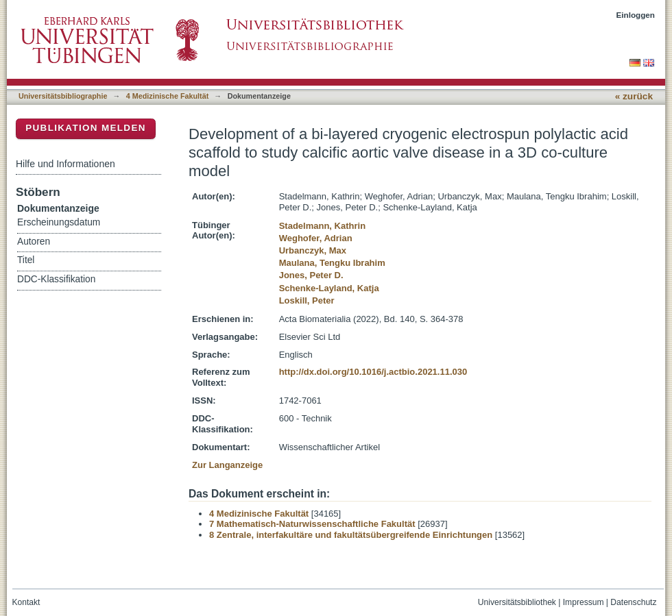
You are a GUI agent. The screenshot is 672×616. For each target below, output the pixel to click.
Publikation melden (86, 128)
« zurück (634, 96)
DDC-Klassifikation (56, 279)
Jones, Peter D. (311, 275)
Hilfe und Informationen (65, 164)
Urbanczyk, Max (313, 250)
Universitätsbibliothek (517, 602)
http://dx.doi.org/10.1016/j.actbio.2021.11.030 (373, 372)
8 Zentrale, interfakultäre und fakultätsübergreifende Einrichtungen (351, 535)
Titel (26, 260)
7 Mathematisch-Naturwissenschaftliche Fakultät (312, 524)
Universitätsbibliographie (63, 96)
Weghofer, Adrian (316, 238)
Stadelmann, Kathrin (322, 226)
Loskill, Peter (307, 300)
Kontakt (26, 602)
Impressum (584, 602)
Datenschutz (633, 602)
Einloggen (636, 15)
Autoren (34, 242)
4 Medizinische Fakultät (167, 96)
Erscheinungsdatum (59, 222)
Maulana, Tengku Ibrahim (332, 263)
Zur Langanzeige (227, 465)
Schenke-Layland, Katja (329, 288)
